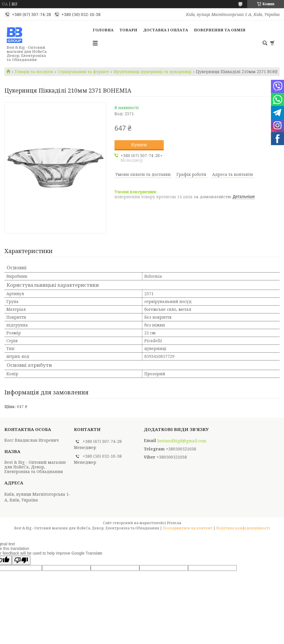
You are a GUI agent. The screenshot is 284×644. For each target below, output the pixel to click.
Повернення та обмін (220, 30)
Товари (128, 30)
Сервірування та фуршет (83, 72)
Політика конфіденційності (243, 528)
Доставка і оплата (166, 30)
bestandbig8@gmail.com (182, 441)
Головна (103, 30)
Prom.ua (174, 523)
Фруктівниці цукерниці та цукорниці (152, 72)
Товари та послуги (34, 72)
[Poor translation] (21, 560)
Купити (139, 145)
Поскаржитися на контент (188, 528)
